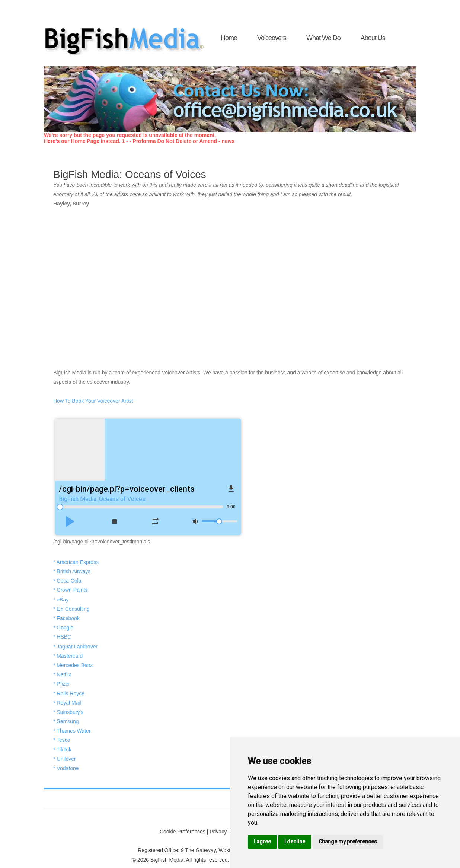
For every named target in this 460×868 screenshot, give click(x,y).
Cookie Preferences (183, 832)
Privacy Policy (226, 832)
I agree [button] (262, 842)
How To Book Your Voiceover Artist (93, 401)
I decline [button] (295, 842)
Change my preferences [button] (348, 842)
